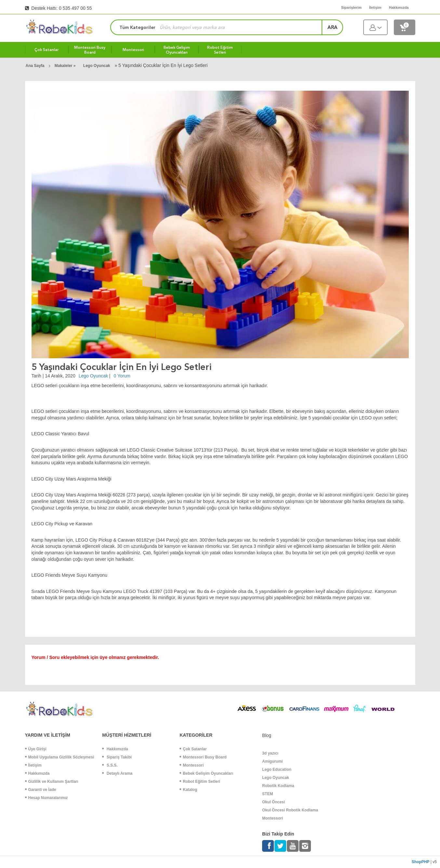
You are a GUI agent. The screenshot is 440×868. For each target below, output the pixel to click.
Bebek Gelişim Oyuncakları (206, 773)
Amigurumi (272, 761)
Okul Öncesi (273, 802)
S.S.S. (110, 765)
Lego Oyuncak (97, 66)
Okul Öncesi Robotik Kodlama (290, 810)
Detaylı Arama (117, 773)
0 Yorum (122, 376)
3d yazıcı (270, 753)
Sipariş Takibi (117, 757)
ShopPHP (421, 862)
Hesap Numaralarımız (47, 798)
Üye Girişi (36, 749)
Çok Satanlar (193, 749)
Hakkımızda (37, 773)
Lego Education (277, 769)
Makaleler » (66, 66)
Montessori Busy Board (203, 757)
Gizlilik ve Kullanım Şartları (52, 782)
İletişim (33, 765)
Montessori (192, 765)
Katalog (188, 790)
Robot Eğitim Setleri (200, 782)
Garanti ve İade (41, 790)
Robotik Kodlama (278, 786)
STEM (267, 794)
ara (333, 27)
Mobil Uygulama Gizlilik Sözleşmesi (60, 757)
